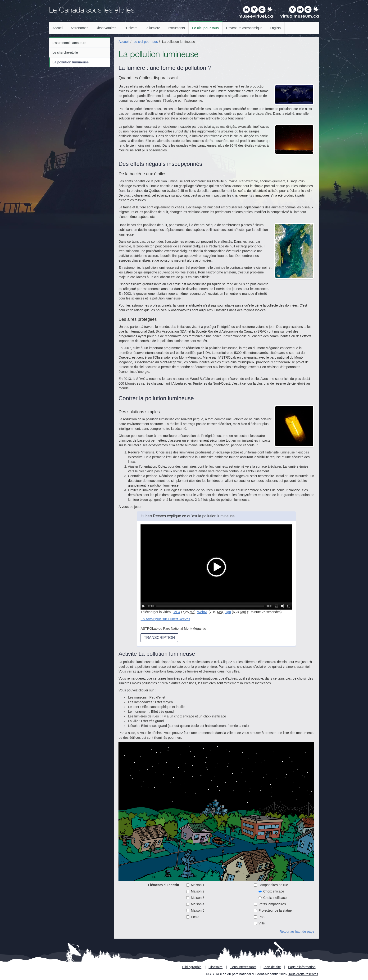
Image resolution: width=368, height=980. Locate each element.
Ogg (228, 612)
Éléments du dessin (163, 885)
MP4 (177, 612)
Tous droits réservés (303, 974)
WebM (202, 612)
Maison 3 (195, 898)
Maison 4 (195, 904)
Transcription (159, 638)
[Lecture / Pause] (144, 606)
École (193, 917)
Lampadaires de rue (271, 885)
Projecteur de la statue (273, 910)
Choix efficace (271, 891)
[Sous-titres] (277, 606)
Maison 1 (195, 885)
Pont (260, 917)
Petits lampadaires (270, 904)
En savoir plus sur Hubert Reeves (165, 619)
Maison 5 (195, 910)
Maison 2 (195, 891)
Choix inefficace (273, 898)
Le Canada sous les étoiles (92, 11)
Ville (259, 923)
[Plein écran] (289, 606)
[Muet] (283, 606)
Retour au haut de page (297, 932)
